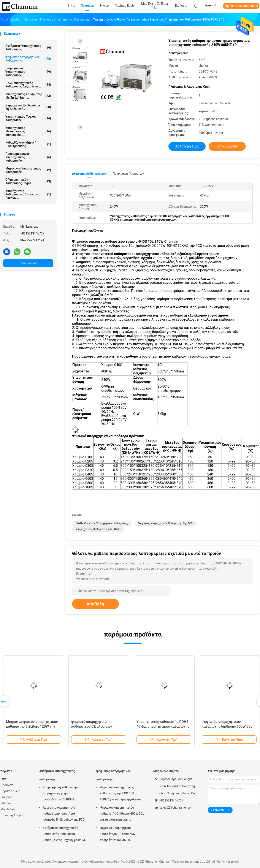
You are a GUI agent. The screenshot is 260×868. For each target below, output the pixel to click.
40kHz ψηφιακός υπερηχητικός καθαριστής (102, 523)
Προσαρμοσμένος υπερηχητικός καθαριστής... (28, 157)
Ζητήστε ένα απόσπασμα (241, 6)
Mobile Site (8, 809)
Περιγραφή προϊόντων (128, 174)
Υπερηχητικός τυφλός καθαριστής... (28, 118)
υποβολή (96, 604)
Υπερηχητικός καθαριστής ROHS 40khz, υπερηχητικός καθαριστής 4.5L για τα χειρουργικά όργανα (163, 726)
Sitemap (6, 803)
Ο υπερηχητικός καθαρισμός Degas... (28, 181)
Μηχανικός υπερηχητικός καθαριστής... (28, 170)
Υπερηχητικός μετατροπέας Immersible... (28, 131)
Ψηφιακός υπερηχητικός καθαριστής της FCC (165, 523)
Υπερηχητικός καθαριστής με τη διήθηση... (28, 96)
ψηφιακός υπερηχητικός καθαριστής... (28, 59)
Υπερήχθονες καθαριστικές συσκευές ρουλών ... (28, 194)
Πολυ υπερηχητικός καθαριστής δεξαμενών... (28, 85)
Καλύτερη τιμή (187, 146)
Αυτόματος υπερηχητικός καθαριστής (57, 775)
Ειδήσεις (6, 797)
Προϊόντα (7, 785)
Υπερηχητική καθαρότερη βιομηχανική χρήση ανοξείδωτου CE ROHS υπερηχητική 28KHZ (61, 794)
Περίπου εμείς (10, 791)
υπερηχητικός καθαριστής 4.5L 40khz (98, 529)
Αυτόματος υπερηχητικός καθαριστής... (28, 48)
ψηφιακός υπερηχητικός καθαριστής (113, 775)
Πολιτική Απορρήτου (15, 815)
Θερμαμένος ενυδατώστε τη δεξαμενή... (28, 107)
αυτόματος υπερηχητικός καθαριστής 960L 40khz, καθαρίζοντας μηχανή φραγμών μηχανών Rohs (65, 835)
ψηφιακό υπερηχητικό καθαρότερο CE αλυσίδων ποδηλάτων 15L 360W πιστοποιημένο (118, 835)
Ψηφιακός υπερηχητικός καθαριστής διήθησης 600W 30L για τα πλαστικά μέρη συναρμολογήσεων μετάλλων (122, 814)
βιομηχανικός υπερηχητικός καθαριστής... (28, 72)
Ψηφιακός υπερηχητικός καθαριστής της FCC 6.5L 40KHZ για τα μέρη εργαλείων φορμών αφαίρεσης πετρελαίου (122, 794)
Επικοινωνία (28, 263)
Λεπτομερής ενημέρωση (89, 174)
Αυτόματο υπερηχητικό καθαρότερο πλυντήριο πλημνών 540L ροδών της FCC (64, 814)
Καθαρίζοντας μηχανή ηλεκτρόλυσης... (28, 144)
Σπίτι (4, 779)
